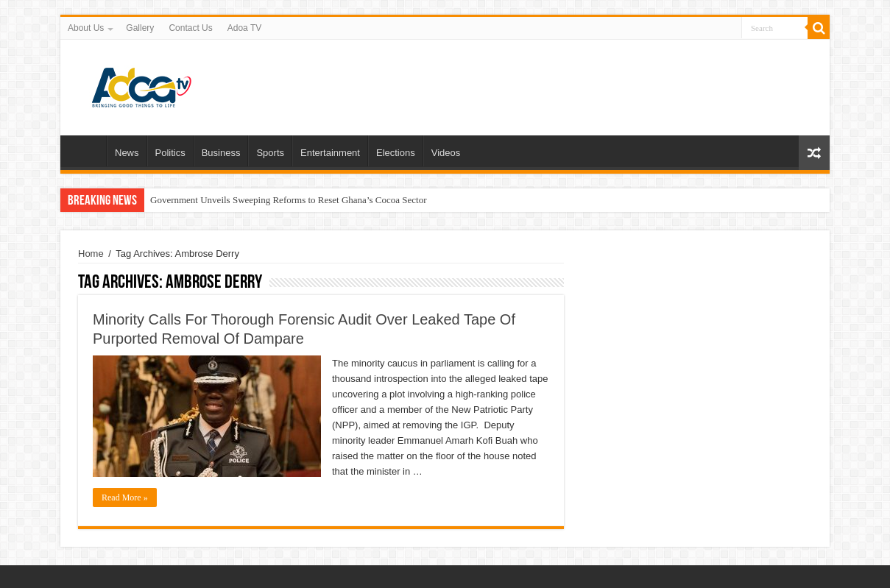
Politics (170, 153)
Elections (396, 153)
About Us (86, 28)
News (127, 153)
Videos (446, 153)
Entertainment (330, 153)
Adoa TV (244, 28)
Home (87, 151)
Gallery (140, 28)
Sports (270, 153)
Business (221, 153)
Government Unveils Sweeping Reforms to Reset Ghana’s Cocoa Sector (288, 200)
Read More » (125, 497)
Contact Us (190, 28)
